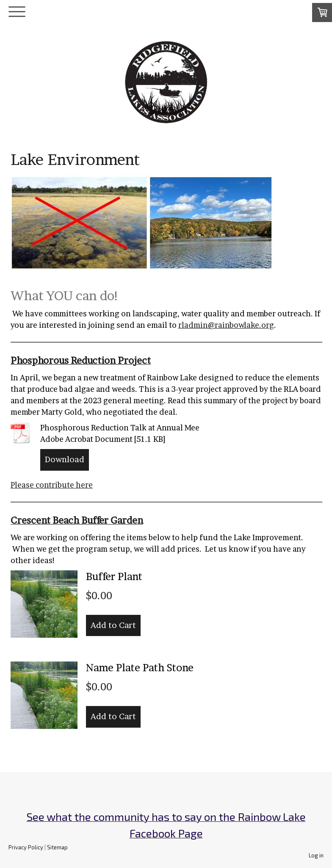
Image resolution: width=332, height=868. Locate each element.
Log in (316, 855)
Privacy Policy (26, 847)
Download (65, 459)
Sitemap (57, 847)
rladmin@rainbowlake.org (226, 325)
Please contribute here (52, 485)
